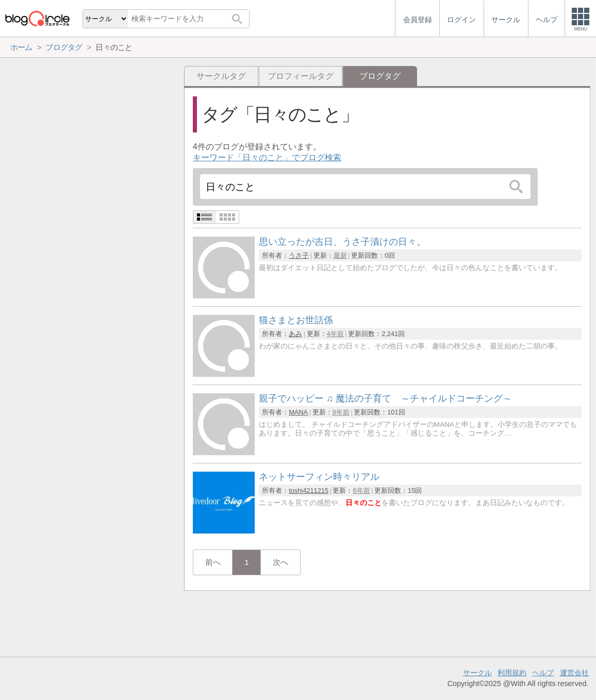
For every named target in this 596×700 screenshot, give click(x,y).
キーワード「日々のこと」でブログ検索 (267, 157)
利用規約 (512, 673)
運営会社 (574, 673)
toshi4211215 (309, 490)
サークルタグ (221, 76)
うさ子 (299, 255)
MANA (298, 412)
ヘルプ (543, 673)
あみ (295, 334)
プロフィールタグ (301, 76)
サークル (477, 673)
